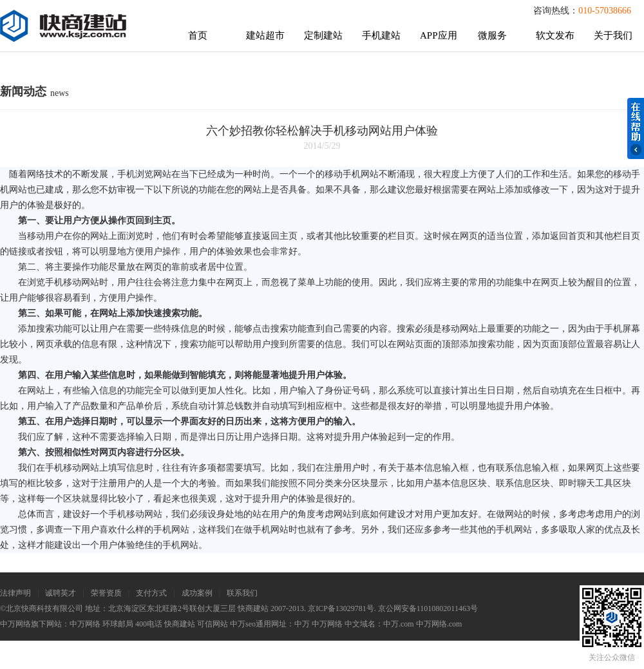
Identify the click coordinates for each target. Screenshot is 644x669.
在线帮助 (636, 128)
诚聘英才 (61, 593)
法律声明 (15, 593)
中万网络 (85, 624)
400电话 (149, 624)
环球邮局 (118, 624)
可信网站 (213, 624)
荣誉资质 (106, 593)
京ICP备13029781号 (341, 608)
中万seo (243, 624)
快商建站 (180, 624)
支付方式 (151, 593)
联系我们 (242, 593)
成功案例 (197, 593)
